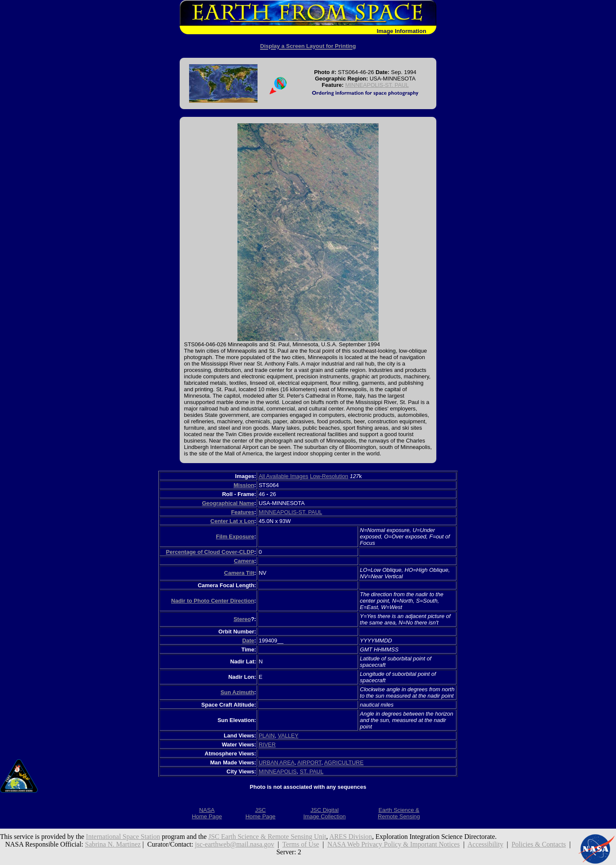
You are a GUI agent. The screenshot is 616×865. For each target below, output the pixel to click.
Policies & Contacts (539, 844)
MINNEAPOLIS (278, 771)
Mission (244, 485)
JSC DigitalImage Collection (324, 813)
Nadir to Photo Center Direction (213, 601)
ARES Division (351, 837)
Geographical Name (228, 503)
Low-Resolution (329, 476)
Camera (244, 561)
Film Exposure (235, 537)
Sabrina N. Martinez (113, 844)
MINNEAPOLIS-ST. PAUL (377, 85)
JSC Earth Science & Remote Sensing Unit (267, 837)
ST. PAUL (312, 771)
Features (243, 512)
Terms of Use (301, 844)
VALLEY (288, 736)
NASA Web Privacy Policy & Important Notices (394, 844)
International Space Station (123, 837)
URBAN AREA (277, 762)
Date (248, 641)
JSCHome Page (261, 813)
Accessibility (486, 844)
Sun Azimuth (237, 692)
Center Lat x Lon (232, 521)
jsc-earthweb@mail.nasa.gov (235, 844)
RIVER (267, 745)
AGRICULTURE (344, 762)
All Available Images (284, 476)
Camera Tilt (239, 573)
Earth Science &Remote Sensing (399, 813)
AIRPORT (309, 762)
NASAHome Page (207, 813)
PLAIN (267, 736)
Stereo (242, 619)
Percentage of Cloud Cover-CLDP (210, 552)
